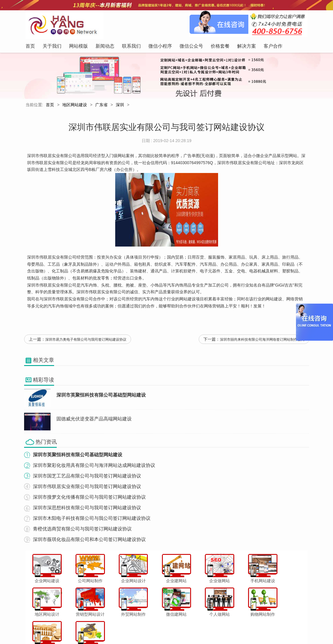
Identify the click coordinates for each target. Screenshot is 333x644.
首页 (50, 106)
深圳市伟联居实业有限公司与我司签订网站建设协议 (87, 489)
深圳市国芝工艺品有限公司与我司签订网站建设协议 (87, 479)
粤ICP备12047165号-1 (217, 638)
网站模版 (99, 628)
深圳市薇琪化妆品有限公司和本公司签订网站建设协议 (89, 542)
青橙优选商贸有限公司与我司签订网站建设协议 (82, 532)
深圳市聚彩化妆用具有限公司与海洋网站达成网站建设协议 (94, 468)
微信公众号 (184, 628)
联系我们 (138, 628)
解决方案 (225, 628)
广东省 (101, 106)
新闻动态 (119, 628)
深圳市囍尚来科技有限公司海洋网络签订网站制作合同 (262, 343)
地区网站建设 (75, 106)
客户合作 (245, 628)
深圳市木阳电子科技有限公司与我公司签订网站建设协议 (92, 521)
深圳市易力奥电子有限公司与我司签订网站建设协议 (86, 343)
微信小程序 (160, 628)
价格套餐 (205, 628)
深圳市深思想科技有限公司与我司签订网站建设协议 (87, 511)
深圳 (120, 106)
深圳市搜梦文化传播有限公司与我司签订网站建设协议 (89, 500)
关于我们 (79, 628)
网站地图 (265, 628)
